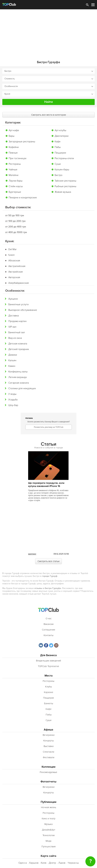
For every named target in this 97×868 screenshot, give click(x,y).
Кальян (12, 360)
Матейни (14, 175)
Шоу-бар (13, 405)
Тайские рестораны (65, 181)
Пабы (58, 147)
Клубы (49, 687)
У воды (12, 394)
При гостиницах (18, 158)
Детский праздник (19, 349)
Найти (49, 102)
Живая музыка (63, 192)
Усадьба (13, 400)
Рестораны (15, 164)
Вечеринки (49, 735)
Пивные (13, 153)
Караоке (49, 692)
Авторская (14, 277)
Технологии (49, 835)
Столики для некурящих (22, 388)
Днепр (52, 863)
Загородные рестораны (22, 142)
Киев (44, 863)
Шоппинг (32, 554)
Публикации (49, 802)
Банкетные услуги (18, 304)
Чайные (13, 170)
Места (49, 676)
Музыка (49, 824)
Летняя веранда (17, 377)
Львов (62, 863)
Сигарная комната (19, 383)
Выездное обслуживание (23, 310)
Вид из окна (15, 338)
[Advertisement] (49, 33)
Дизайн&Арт (49, 830)
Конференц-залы (18, 372)
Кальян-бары (62, 170)
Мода (49, 841)
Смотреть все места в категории (49, 115)
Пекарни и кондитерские (23, 198)
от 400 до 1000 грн (16, 232)
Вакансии (49, 624)
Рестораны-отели (64, 158)
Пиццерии (60, 153)
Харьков (34, 863)
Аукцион (13, 299)
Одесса (23, 863)
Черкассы (73, 863)
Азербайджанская (19, 283)
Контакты (49, 635)
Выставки (49, 746)
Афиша (49, 730)
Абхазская (14, 261)
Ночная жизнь (49, 807)
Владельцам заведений (49, 661)
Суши (58, 164)
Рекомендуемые (49, 772)
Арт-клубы (60, 130)
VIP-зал (12, 327)
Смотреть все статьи (49, 561)
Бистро (58, 175)
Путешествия (49, 847)
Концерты (49, 741)
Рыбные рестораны (65, 186)
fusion (12, 255)
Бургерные (15, 192)
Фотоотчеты (49, 782)
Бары (12, 136)
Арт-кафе (14, 130)
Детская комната (18, 344)
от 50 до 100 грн (15, 215)
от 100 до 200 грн (15, 221)
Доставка (14, 316)
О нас (49, 618)
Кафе (58, 142)
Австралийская (17, 266)
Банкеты (49, 703)
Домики (13, 355)
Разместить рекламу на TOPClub (49, 427)
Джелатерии (62, 136)
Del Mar (12, 249)
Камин (12, 366)
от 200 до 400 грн (16, 227)
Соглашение (49, 630)
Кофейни (14, 147)
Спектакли (49, 752)
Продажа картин (17, 321)
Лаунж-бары (16, 181)
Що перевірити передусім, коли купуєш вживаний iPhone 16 (46, 485)
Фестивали (49, 757)
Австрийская (16, 272)
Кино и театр (49, 819)
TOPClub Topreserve (49, 666)
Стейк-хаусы (16, 186)
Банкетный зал (17, 332)
